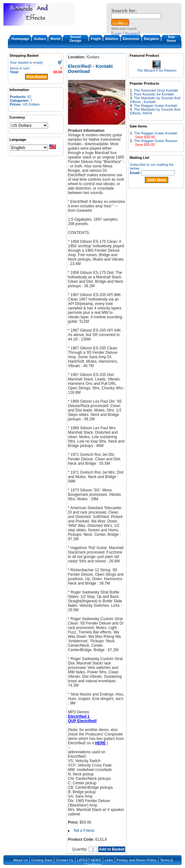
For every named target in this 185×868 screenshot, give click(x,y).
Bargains (151, 39)
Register (132, 34)
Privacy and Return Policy (137, 860)
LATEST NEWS (89, 860)
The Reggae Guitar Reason (156, 141)
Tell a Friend (84, 831)
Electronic (131, 39)
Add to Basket (112, 849)
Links (109, 860)
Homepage (20, 39)
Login (117, 34)
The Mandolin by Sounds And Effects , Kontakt (155, 100)
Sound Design (75, 39)
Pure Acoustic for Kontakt (154, 94)
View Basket (36, 77)
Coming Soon (42, 860)
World (55, 39)
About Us (21, 860)
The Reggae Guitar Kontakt (155, 106)
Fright (96, 39)
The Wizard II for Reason (157, 70)
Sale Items (171, 39)
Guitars (40, 39)
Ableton (112, 39)
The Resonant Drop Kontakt (156, 90)
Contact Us (65, 860)
